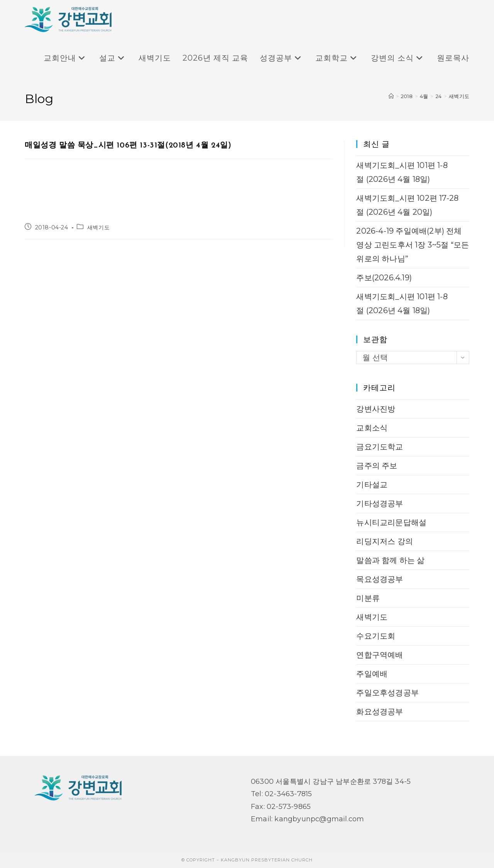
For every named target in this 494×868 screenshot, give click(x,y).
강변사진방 (376, 409)
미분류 (368, 598)
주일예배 (372, 674)
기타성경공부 (380, 504)
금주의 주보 (377, 466)
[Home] (391, 96)
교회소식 (372, 428)
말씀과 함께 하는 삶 (390, 560)
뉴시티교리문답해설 (391, 522)
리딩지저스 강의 (385, 541)
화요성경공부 (380, 712)
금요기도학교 (380, 447)
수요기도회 (376, 636)
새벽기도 (459, 96)
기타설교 (372, 485)
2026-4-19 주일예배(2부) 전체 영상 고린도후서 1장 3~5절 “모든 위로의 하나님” (413, 245)
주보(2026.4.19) (384, 278)
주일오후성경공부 (387, 693)
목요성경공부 (380, 579)
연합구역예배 (380, 655)
